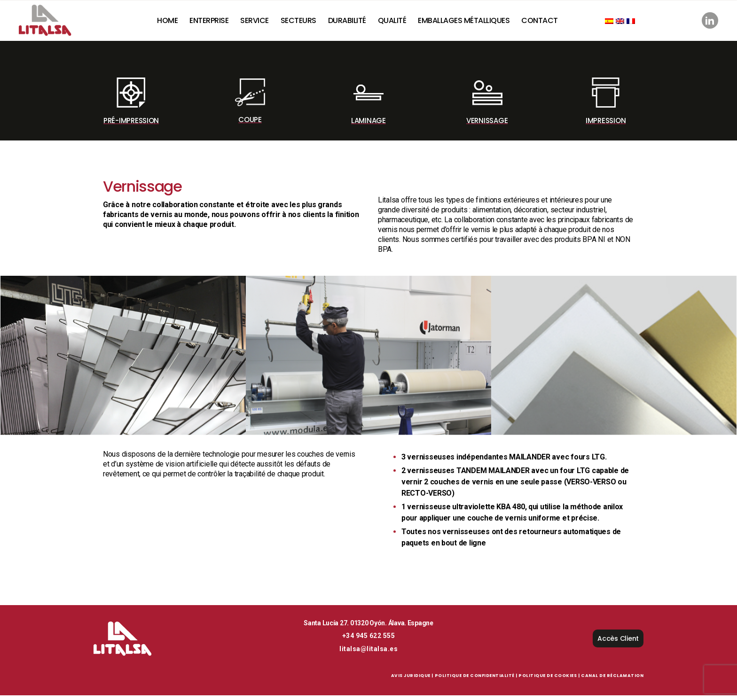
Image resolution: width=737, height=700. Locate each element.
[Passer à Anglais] (624, 23)
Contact (543, 22)
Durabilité (351, 22)
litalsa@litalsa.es (368, 653)
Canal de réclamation (612, 680)
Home (171, 22)
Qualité (396, 22)
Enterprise (213, 22)
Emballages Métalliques (467, 22)
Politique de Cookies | (549, 680)
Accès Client (618, 643)
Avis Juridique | (412, 680)
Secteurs (302, 22)
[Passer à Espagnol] (613, 23)
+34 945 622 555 (369, 640)
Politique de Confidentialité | (476, 680)
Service (258, 22)
